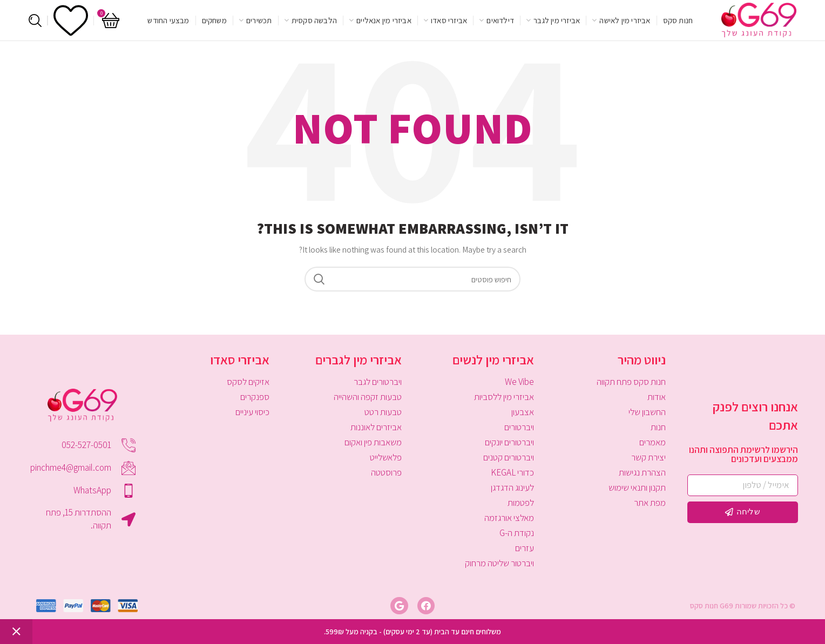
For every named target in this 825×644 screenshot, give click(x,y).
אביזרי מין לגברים (359, 360)
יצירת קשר (648, 457)
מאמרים (652, 442)
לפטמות (521, 503)
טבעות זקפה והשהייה (368, 397)
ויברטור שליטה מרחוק (499, 563)
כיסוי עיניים (252, 412)
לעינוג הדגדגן (512, 487)
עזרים (525, 548)
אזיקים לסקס (248, 382)
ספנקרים (255, 397)
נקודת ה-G (517, 533)
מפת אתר (650, 503)
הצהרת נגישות (642, 472)
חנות (658, 427)
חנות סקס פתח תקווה (631, 382)
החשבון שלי (647, 412)
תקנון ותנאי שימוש (637, 487)
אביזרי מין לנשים (493, 360)
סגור (16, 632)
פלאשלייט (386, 457)
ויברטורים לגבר (378, 382)
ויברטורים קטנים (509, 457)
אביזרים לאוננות (376, 427)
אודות (657, 397)
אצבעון (523, 412)
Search (319, 279)
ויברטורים (519, 427)
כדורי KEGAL (512, 472)
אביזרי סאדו (240, 360)
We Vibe (519, 382)
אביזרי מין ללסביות (504, 397)
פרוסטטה (386, 472)
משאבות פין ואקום (373, 442)
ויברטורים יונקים (509, 442)
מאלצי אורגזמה (509, 518)
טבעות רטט (383, 412)
